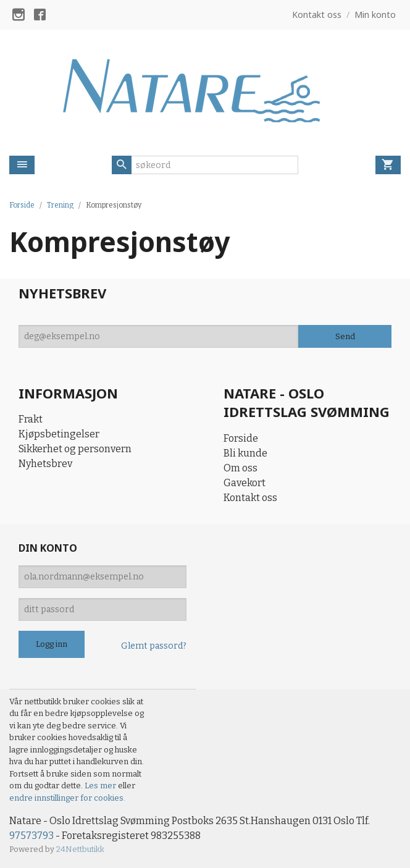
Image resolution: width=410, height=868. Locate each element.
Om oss (241, 468)
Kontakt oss (250, 498)
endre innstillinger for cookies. (67, 798)
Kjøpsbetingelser (59, 434)
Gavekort (245, 483)
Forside (22, 205)
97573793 (31, 836)
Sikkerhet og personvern (75, 449)
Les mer (101, 786)
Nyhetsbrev (45, 464)
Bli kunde (245, 453)
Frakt (31, 419)
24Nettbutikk (80, 849)
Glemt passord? (154, 646)
